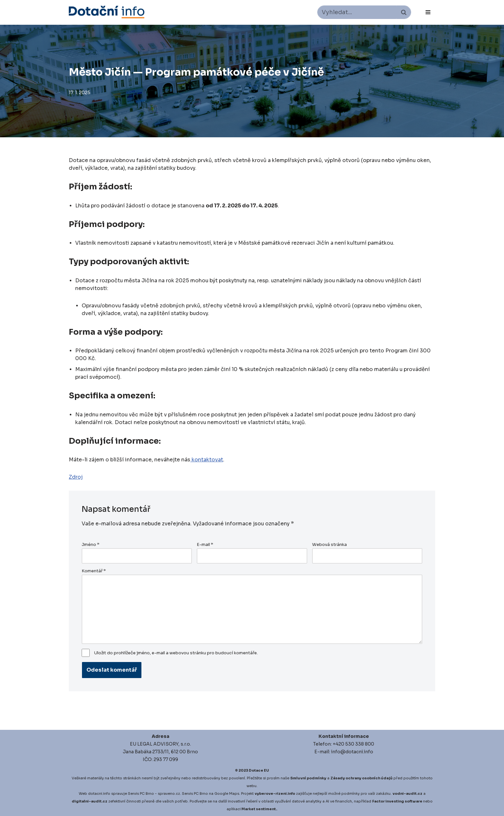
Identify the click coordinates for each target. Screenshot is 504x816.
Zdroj (76, 477)
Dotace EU (259, 770)
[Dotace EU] (107, 12)
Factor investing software (397, 801)
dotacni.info (99, 793)
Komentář (94, 571)
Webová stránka (329, 545)
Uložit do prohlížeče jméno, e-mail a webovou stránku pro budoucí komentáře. (176, 653)
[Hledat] (357, 12)
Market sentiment (259, 809)
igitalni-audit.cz (91, 801)
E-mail (205, 545)
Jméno (90, 545)
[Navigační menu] (428, 12)
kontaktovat (207, 460)
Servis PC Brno (141, 793)
